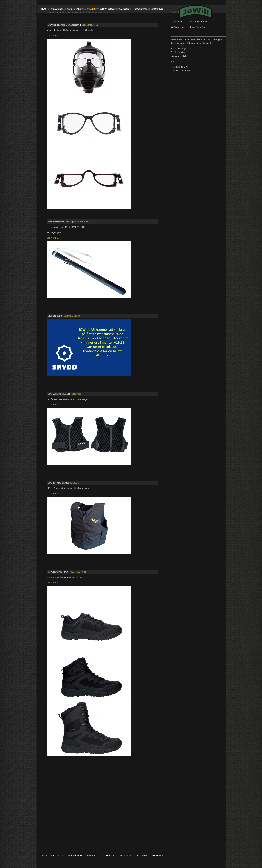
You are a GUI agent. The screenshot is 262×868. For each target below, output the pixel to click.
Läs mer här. (53, 36)
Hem (44, 9)
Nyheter (90, 9)
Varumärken (74, 9)
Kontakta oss (107, 9)
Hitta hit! (175, 62)
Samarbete (157, 9)
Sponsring (141, 9)
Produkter (57, 9)
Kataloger (125, 9)
